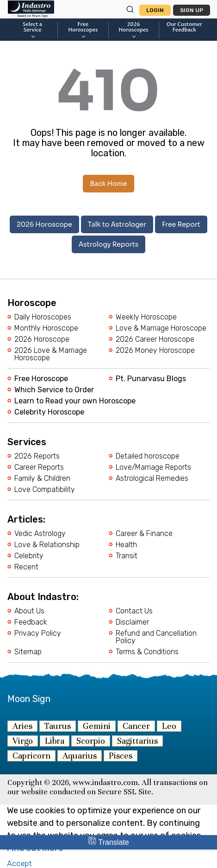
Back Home (108, 184)
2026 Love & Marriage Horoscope (51, 354)
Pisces (121, 756)
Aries (22, 726)
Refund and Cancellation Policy (156, 637)
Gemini (97, 726)
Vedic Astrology (40, 534)
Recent (26, 567)
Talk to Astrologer (117, 224)
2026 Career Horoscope (155, 339)
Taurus (58, 726)
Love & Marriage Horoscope (161, 328)
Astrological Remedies (152, 479)
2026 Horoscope (44, 224)
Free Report (181, 224)
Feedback (31, 622)
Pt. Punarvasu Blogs (151, 379)
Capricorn (31, 756)
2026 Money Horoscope (155, 351)
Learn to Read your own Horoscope (75, 401)
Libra (55, 741)
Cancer (136, 726)
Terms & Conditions (147, 652)
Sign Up (192, 10)
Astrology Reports (109, 244)
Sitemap (28, 652)
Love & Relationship (47, 545)
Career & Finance (144, 534)
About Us (29, 611)
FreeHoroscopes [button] (83, 30)
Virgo (23, 741)
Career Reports (39, 467)
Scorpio (91, 741)
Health (126, 545)
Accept (19, 864)
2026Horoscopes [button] (134, 30)
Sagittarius (137, 741)
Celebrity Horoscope (49, 412)
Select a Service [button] (32, 30)
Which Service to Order (54, 390)
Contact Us (134, 611)
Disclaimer (132, 622)
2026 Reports (37, 456)
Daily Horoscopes (43, 317)
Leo (169, 726)
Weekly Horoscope (146, 317)
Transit (127, 556)
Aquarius (80, 756)
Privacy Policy (38, 633)
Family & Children (42, 479)
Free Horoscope (41, 379)
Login (155, 10)
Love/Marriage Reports (153, 467)
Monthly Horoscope (46, 328)
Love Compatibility (45, 490)
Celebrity (29, 556)
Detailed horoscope (148, 456)
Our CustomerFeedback (184, 27)
